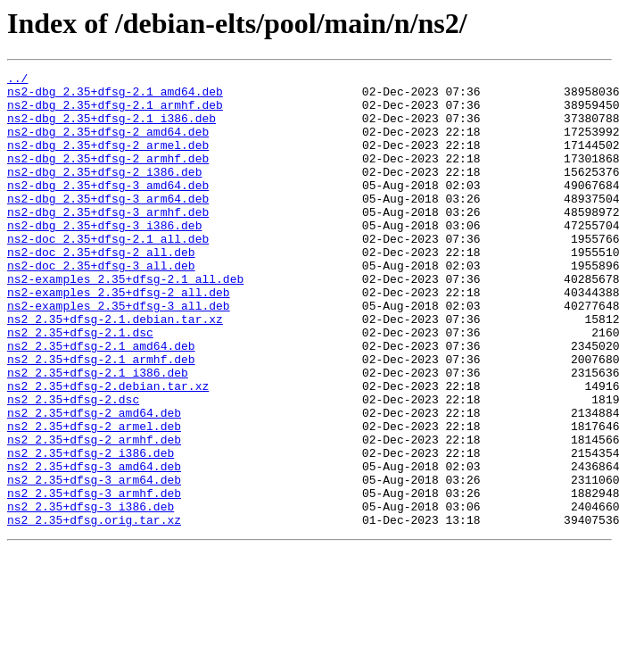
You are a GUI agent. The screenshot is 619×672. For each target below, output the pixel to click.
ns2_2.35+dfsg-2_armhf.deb (94, 514)
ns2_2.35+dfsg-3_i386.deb (91, 594)
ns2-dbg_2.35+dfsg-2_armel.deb (108, 161)
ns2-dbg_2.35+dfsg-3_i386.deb (104, 257)
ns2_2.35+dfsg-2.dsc (73, 466)
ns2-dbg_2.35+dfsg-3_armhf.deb (108, 241)
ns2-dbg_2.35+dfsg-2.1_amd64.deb (115, 96)
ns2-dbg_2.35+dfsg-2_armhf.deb (108, 177)
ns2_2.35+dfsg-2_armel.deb (94, 498)
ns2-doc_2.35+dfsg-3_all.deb (101, 305)
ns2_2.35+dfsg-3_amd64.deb (94, 546)
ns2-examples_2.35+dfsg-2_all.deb (119, 337)
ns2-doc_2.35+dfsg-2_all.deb (101, 289)
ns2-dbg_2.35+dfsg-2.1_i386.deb (111, 129)
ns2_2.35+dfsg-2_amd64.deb (94, 482)
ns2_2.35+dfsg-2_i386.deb (91, 530)
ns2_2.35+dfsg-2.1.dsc (80, 386)
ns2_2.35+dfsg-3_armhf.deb (94, 578)
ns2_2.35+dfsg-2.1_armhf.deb (101, 418)
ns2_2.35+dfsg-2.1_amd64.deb (101, 402)
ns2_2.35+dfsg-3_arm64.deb (94, 562)
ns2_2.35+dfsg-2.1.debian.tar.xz (115, 369)
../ (17, 80)
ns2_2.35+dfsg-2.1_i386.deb (98, 434)
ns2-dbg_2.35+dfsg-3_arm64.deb (108, 225)
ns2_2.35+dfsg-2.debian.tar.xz (108, 450)
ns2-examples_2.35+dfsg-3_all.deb (119, 353)
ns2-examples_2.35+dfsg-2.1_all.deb (125, 321)
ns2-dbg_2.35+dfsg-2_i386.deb (104, 193)
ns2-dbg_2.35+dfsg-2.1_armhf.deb (115, 112)
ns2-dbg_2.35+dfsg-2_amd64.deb (108, 145)
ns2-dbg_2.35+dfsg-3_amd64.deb (108, 209)
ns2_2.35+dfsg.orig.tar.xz (94, 610)
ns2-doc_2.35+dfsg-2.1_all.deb (108, 273)
